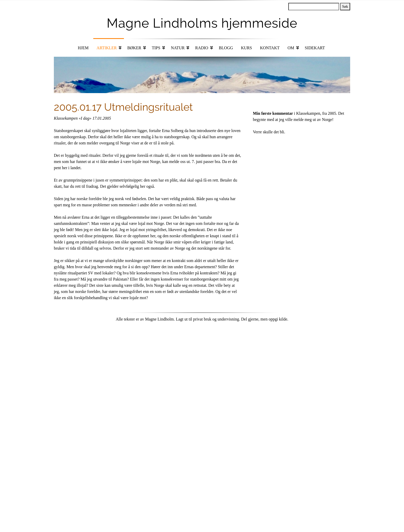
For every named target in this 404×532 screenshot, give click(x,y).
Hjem (83, 48)
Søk (345, 6)
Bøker (134, 48)
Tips (156, 48)
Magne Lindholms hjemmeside (202, 23)
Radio (202, 48)
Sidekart (315, 48)
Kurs (246, 48)
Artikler (107, 48)
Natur (178, 48)
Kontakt (270, 48)
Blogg (226, 48)
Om (291, 48)
